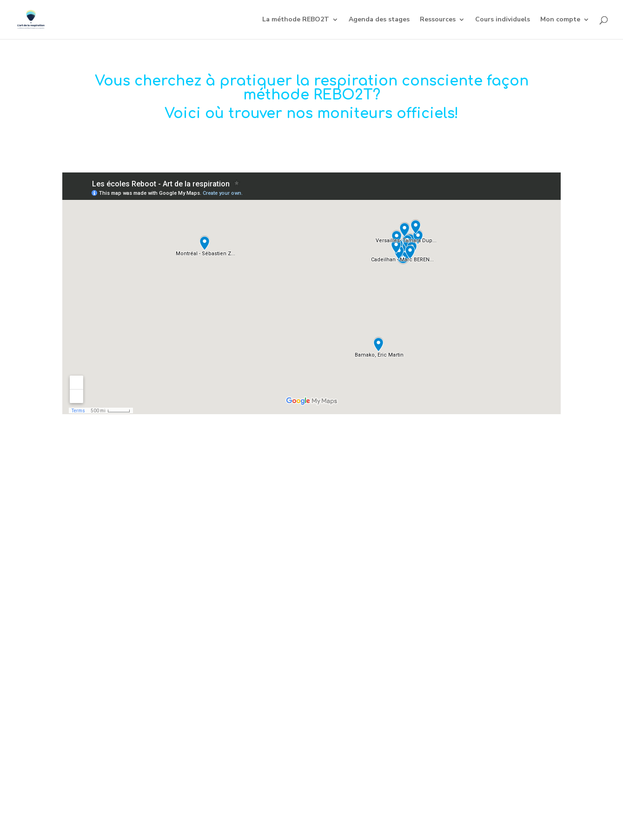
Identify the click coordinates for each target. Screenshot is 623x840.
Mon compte (560, 20)
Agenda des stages (379, 20)
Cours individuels (503, 20)
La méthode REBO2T (296, 20)
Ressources (438, 20)
